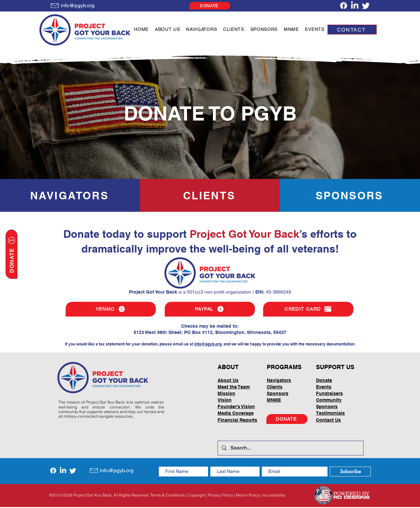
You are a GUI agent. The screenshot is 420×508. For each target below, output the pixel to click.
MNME (274, 400)
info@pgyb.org (208, 344)
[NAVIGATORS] (70, 195)
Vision (225, 400)
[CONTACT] (352, 30)
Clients (275, 387)
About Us (228, 380)
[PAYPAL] (210, 309)
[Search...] (290, 448)
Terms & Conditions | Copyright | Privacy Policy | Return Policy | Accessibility (218, 495)
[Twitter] (366, 6)
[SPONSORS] (350, 195)
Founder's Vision (236, 407)
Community (329, 400)
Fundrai (325, 393)
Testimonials (330, 413)
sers (338, 393)
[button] (168, 29)
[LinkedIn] (355, 6)
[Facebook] (344, 6)
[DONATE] (210, 6)
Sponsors (327, 407)
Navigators (279, 380)
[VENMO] (111, 309)
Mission (226, 393)
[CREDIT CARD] (308, 309)
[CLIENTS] (210, 195)
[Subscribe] (350, 472)
